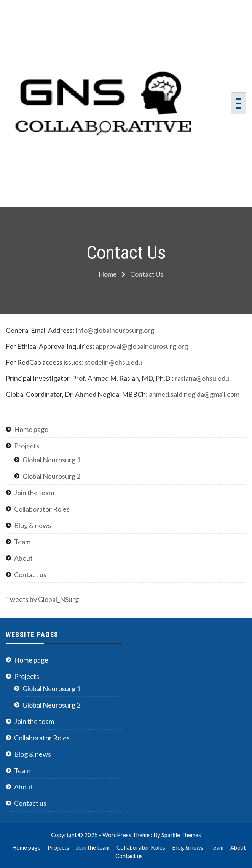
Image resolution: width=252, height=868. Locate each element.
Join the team (34, 493)
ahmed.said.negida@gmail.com (194, 394)
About (23, 558)
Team (22, 542)
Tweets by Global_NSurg (42, 599)
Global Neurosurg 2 (51, 476)
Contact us (30, 574)
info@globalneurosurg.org (115, 330)
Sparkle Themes (181, 835)
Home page (31, 429)
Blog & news (33, 525)
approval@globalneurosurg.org (142, 346)
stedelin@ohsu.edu (113, 362)
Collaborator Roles (42, 509)
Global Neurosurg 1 (51, 460)
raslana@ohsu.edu (202, 378)
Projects (27, 446)
